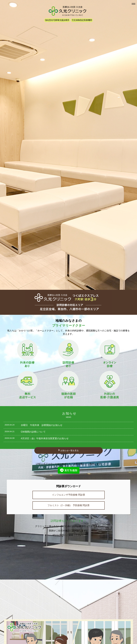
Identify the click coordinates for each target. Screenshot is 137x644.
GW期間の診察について (33, 432)
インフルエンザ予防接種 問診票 (68, 495)
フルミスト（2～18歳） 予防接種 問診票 (69, 505)
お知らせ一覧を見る (70, 450)
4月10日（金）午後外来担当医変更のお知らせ (45, 438)
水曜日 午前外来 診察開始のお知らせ (42, 425)
